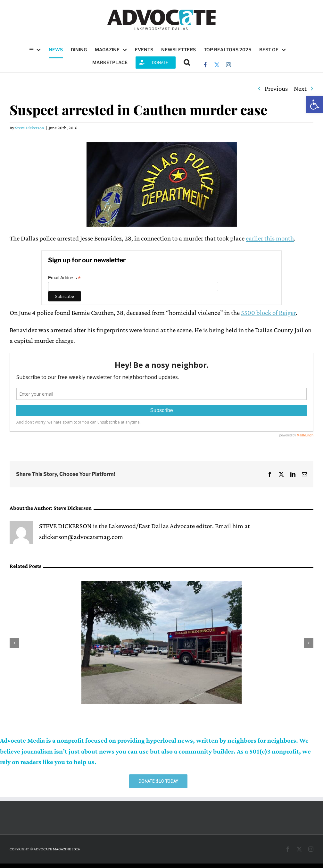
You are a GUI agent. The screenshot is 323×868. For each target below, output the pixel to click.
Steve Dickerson (30, 128)
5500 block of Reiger (268, 313)
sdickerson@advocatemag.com (81, 537)
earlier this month (270, 238)
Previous (276, 88)
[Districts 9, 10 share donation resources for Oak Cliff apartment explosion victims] (161, 585)
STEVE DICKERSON (65, 526)
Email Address (64, 278)
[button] (315, 105)
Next (300, 88)
